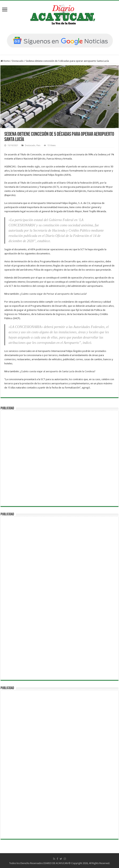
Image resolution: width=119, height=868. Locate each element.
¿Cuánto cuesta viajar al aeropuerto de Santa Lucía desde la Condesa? (58, 371)
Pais (38, 145)
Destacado (18, 61)
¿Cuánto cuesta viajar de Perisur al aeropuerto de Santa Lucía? (53, 294)
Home (5, 61)
